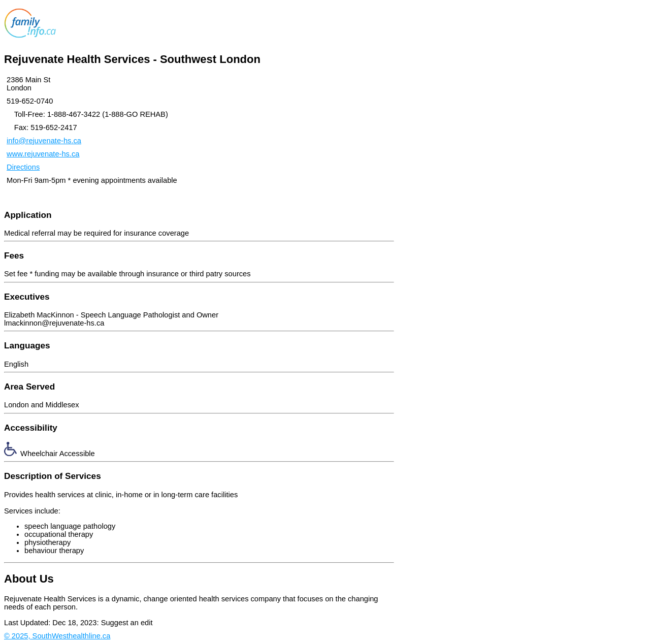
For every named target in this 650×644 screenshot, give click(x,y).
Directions (23, 167)
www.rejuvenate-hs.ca (43, 154)
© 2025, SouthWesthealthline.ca (57, 636)
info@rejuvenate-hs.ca (44, 141)
